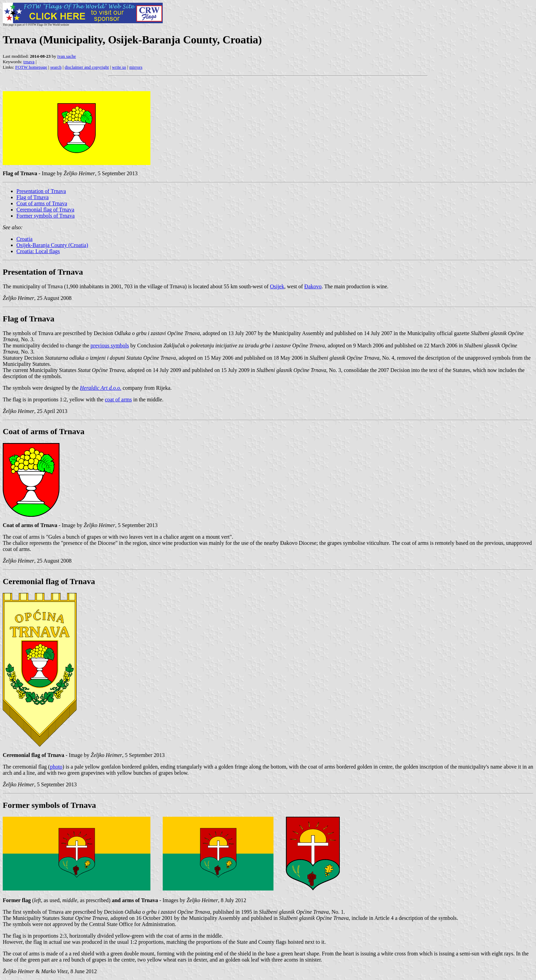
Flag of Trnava (32, 197)
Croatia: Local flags (38, 251)
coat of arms (118, 399)
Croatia (24, 239)
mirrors (136, 67)
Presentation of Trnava (41, 191)
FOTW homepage (31, 67)
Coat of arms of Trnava (42, 203)
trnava (29, 62)
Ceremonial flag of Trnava (45, 210)
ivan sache (67, 56)
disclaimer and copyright (87, 67)
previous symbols (110, 346)
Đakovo (313, 286)
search (56, 67)
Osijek (277, 286)
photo (56, 767)
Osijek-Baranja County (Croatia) (52, 245)
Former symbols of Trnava (45, 216)
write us (119, 67)
